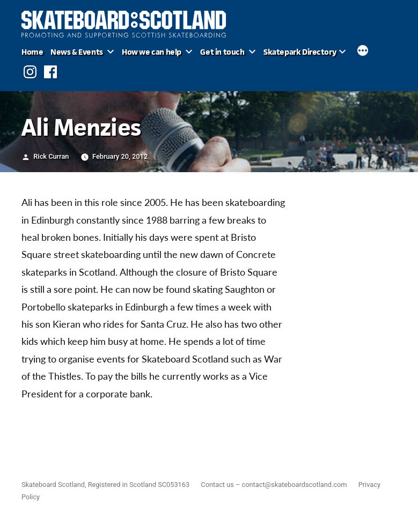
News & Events (77, 52)
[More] (363, 52)
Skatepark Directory (300, 52)
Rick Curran (51, 156)
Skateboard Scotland (53, 485)
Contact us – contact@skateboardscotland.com (274, 485)
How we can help (152, 52)
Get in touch (222, 52)
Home (32, 52)
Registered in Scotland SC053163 (139, 485)
